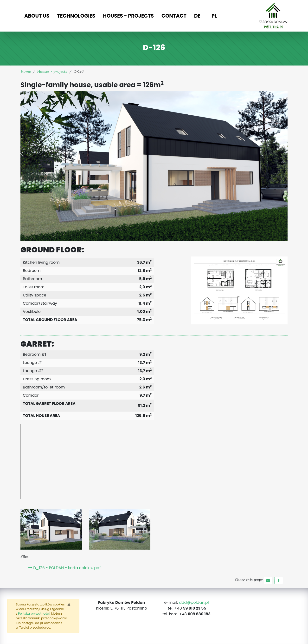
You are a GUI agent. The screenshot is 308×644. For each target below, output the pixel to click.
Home (26, 71)
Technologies (76, 16)
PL (214, 16)
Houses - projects (128, 16)
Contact (174, 16)
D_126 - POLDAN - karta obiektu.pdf (67, 568)
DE (197, 16)
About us (37, 16)
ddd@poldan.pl (194, 602)
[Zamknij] (69, 605)
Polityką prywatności (34, 614)
